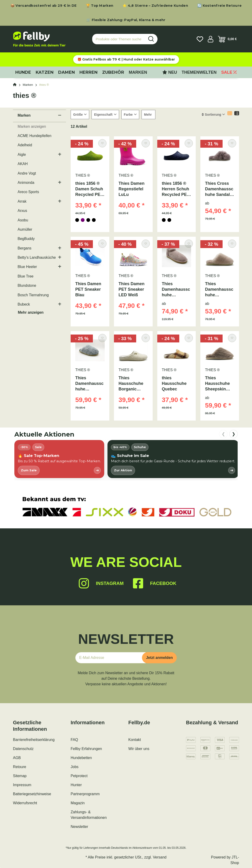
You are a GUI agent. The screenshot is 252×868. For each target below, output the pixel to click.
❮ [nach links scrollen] (223, 434)
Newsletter (79, 827)
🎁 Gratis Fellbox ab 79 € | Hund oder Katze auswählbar (126, 59)
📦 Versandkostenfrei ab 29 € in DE (44, 6)
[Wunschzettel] (200, 39)
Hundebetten (81, 758)
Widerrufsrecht (25, 803)
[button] (211, 39)
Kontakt (135, 740)
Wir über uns (139, 749)
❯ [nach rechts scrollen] (234, 434)
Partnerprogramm (85, 794)
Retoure (20, 767)
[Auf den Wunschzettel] (102, 143)
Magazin (78, 803)
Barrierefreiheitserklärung (34, 740)
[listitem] (59, 459)
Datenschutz (23, 749)
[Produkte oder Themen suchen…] (119, 39)
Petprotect (79, 776)
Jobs (75, 767)
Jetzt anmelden (159, 658)
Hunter (76, 785)
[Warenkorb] (227, 39)
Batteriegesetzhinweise (32, 794)
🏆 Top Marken (100, 6)
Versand (160, 857)
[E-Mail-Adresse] (110, 658)
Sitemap (20, 776)
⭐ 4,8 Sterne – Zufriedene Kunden (155, 6)
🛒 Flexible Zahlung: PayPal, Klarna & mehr (126, 20)
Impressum (22, 785)
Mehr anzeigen (31, 312)
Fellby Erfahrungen (86, 749)
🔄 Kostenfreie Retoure (219, 6)
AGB (17, 758)
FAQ (74, 740)
